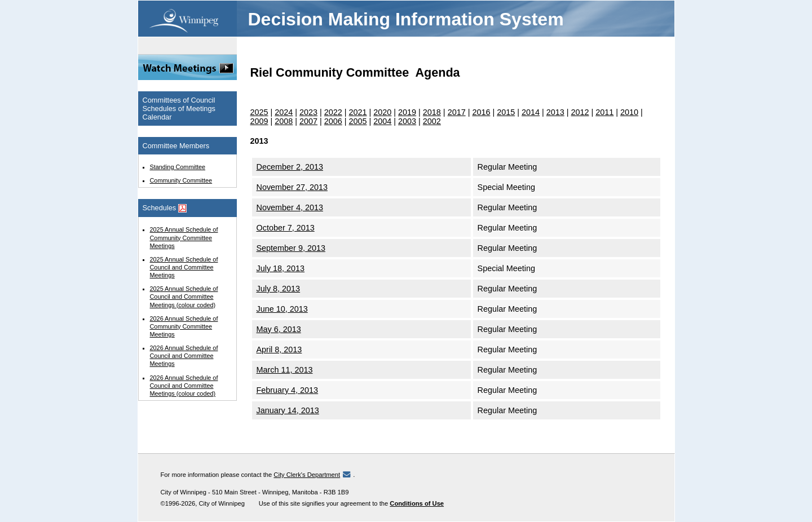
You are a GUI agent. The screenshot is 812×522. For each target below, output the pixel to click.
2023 (308, 112)
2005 (358, 121)
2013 (555, 112)
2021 (358, 112)
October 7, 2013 (286, 228)
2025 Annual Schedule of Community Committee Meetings (184, 237)
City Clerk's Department (307, 475)
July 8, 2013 (279, 289)
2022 (333, 112)
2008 (284, 121)
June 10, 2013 (282, 309)
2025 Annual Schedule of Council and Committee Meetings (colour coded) (184, 297)
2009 (259, 121)
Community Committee (181, 180)
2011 (604, 112)
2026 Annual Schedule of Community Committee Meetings (184, 326)
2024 (284, 112)
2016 (481, 112)
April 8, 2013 (279, 350)
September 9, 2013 (291, 248)
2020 (382, 112)
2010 (629, 112)
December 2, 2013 (290, 167)
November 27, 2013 (292, 187)
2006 (333, 121)
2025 (259, 112)
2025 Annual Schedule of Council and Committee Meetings (184, 267)
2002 (432, 121)
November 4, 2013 (290, 207)
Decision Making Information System (406, 19)
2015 (506, 112)
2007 (308, 121)
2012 (580, 112)
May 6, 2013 (279, 329)
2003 (407, 121)
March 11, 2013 (285, 370)
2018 (432, 112)
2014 (531, 112)
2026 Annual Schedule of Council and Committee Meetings (184, 356)
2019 (407, 112)
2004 (382, 121)
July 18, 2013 (281, 268)
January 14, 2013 (288, 410)
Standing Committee (178, 167)
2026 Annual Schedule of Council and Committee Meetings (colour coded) (184, 386)
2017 (457, 112)
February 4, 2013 (288, 390)
